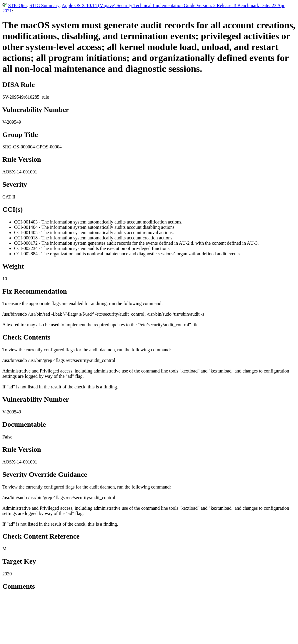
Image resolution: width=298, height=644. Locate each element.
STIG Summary (44, 5)
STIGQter (18, 5)
